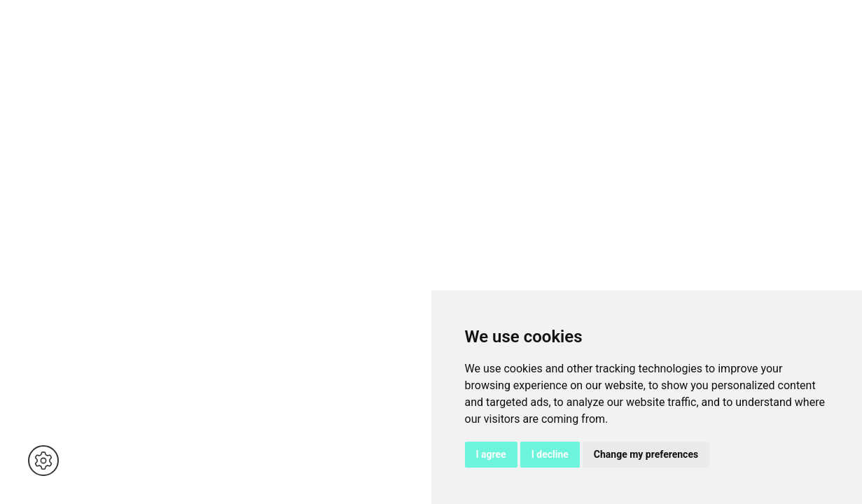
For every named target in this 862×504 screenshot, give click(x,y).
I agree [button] (491, 454)
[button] (43, 461)
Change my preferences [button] (646, 454)
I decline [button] (550, 454)
